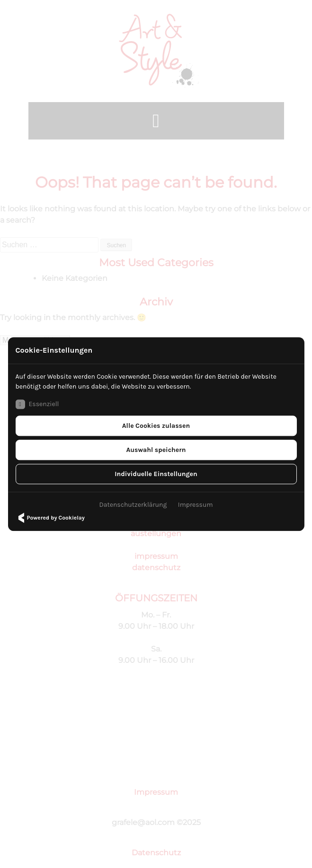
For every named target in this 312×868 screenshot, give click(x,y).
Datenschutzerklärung (133, 505)
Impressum (196, 505)
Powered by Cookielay (50, 518)
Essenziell (37, 404)
